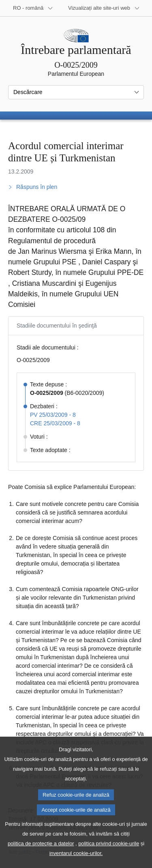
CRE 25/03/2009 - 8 (55, 423)
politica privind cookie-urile (109, 855)
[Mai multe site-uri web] (104, 8)
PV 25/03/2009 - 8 (53, 415)
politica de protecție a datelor (41, 855)
